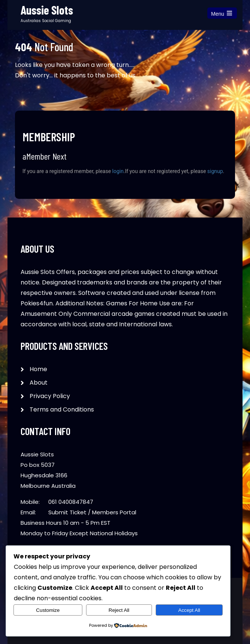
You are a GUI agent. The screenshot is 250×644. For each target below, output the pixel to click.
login (118, 171)
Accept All (189, 610)
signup (215, 171)
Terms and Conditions (62, 409)
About (39, 383)
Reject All (119, 610)
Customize (48, 610)
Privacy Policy (50, 396)
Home (38, 369)
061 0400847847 (71, 502)
